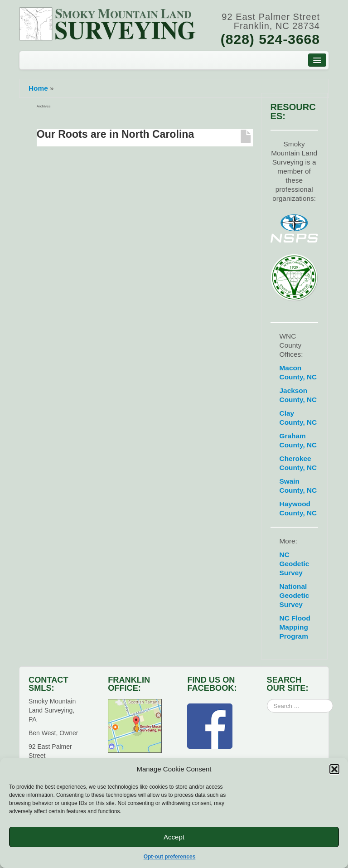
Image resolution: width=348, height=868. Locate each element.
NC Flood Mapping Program (295, 627)
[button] (334, 769)
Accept (174, 837)
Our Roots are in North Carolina (116, 134)
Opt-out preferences (170, 857)
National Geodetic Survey (295, 595)
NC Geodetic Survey (295, 564)
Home (38, 88)
